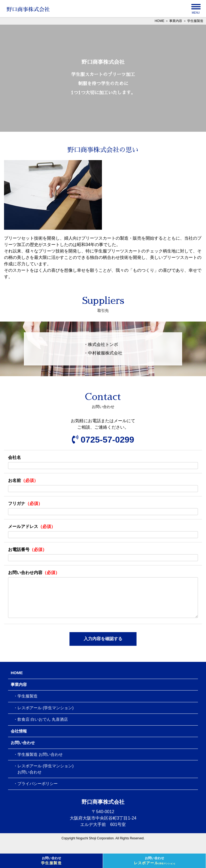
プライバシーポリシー (38, 792)
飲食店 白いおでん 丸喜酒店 (43, 728)
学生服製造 (27, 705)
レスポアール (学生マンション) (45, 716)
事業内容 (176, 21)
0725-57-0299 (103, 440)
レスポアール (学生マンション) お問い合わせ (43, 778)
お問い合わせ (51, 861)
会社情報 (19, 740)
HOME (160, 21)
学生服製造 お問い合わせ (40, 763)
